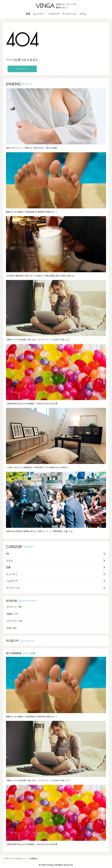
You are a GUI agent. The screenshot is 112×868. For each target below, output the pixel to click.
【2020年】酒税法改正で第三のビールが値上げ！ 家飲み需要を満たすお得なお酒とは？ (41, 276)
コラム (83, 14)
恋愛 (28, 14)
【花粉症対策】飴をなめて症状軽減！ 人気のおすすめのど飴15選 (32, 404)
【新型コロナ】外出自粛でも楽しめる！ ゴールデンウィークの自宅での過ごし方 (38, 340)
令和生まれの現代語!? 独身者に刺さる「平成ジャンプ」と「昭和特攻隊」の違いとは (39, 531)
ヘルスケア (54, 14)
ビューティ (39, 14)
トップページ (22, 69)
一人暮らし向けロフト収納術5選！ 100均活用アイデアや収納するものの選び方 (37, 467)
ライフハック (69, 14)
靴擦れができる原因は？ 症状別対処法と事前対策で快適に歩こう (32, 212)
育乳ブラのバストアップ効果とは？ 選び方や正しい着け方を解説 (32, 148)
